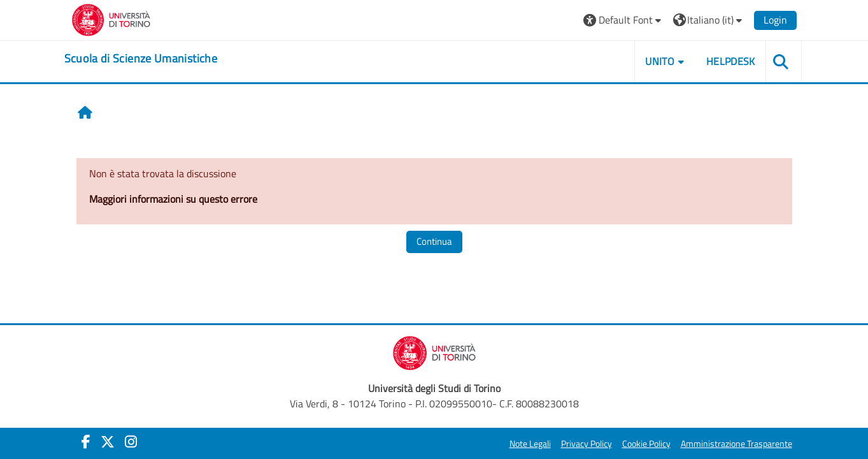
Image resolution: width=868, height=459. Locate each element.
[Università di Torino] (111, 18)
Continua (434, 241)
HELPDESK (731, 61)
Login (775, 20)
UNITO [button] (660, 61)
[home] (141, 59)
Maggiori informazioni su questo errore (173, 199)
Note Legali (530, 444)
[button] (624, 20)
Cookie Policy (646, 444)
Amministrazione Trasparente (736, 444)
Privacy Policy (587, 444)
